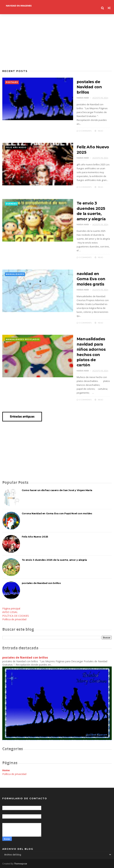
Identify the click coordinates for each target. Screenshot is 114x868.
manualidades (15, 274)
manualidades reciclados (23, 339)
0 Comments (84, 131)
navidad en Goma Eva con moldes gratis (91, 279)
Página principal (11, 608)
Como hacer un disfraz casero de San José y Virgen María (57, 490)
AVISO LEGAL (10, 612)
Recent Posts (15, 71)
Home (6, 770)
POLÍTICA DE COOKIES (16, 616)
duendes (11, 204)
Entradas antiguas (22, 417)
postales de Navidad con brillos (89, 87)
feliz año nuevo (16, 148)
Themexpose (21, 864)
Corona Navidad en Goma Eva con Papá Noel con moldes (57, 513)
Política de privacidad (14, 619)
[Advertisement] (57, 42)
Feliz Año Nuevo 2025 (35, 537)
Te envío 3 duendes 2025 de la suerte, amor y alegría (54, 560)
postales (12, 82)
